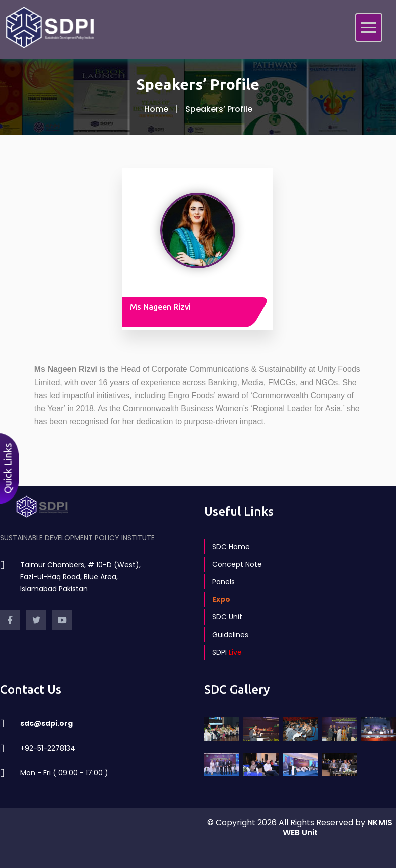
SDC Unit (227, 617)
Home (156, 109)
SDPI (227, 652)
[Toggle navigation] (369, 27)
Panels (224, 582)
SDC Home (231, 547)
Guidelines (230, 635)
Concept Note (237, 564)
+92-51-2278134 (48, 748)
